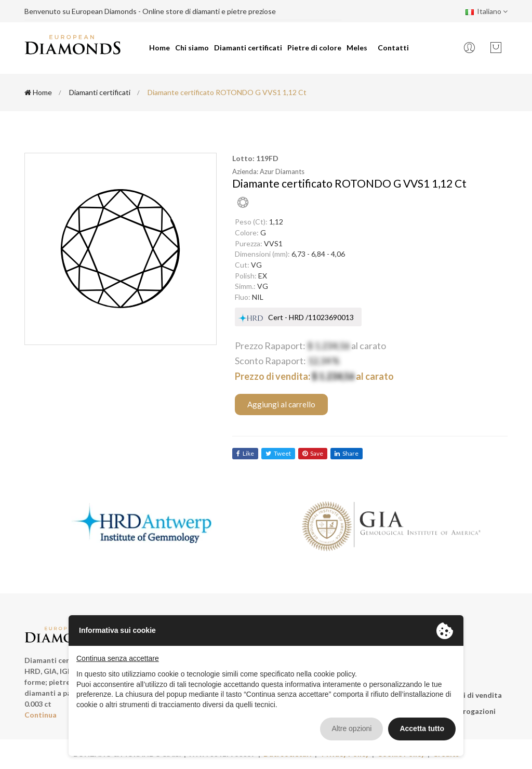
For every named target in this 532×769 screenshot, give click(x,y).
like (245, 453)
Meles (357, 48)
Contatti (393, 48)
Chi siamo (192, 48)
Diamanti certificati (248, 48)
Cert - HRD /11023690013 (311, 317)
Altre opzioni (351, 728)
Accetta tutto (422, 728)
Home (159, 48)
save (313, 453)
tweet (278, 453)
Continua (41, 715)
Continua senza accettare (118, 658)
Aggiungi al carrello (281, 404)
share (347, 453)
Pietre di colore (314, 48)
